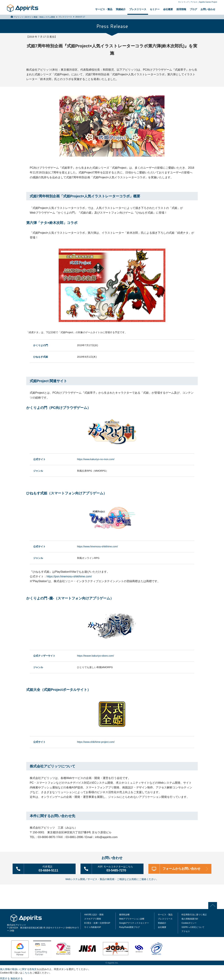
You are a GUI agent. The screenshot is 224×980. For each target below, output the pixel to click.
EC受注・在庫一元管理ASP (97, 923)
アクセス (194, 2)
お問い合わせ (208, 9)
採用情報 (181, 9)
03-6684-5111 (49, 868)
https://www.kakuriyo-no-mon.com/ (96, 459)
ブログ (193, 9)
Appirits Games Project (208, 2)
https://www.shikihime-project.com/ (96, 742)
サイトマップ (183, 2)
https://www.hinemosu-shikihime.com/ (97, 546)
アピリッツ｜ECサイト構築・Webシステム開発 (34, 17)
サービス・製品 (104, 9)
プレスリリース (138, 9)
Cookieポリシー (189, 923)
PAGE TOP (214, 905)
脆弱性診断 (124, 914)
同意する (5, 978)
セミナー (155, 9)
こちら (26, 972)
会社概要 (168, 9)
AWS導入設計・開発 (94, 914)
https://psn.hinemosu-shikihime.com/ (69, 576)
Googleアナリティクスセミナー (134, 923)
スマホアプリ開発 (93, 918)
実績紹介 (121, 9)
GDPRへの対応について (193, 927)
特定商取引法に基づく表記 (194, 914)
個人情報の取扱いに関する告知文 (18, 969)
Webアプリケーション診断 (132, 918)
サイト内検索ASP (93, 927)
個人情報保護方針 (190, 918)
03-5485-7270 (117, 868)
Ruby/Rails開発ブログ (129, 927)
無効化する (17, 978)
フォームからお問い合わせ (182, 869)
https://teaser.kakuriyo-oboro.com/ (95, 656)
